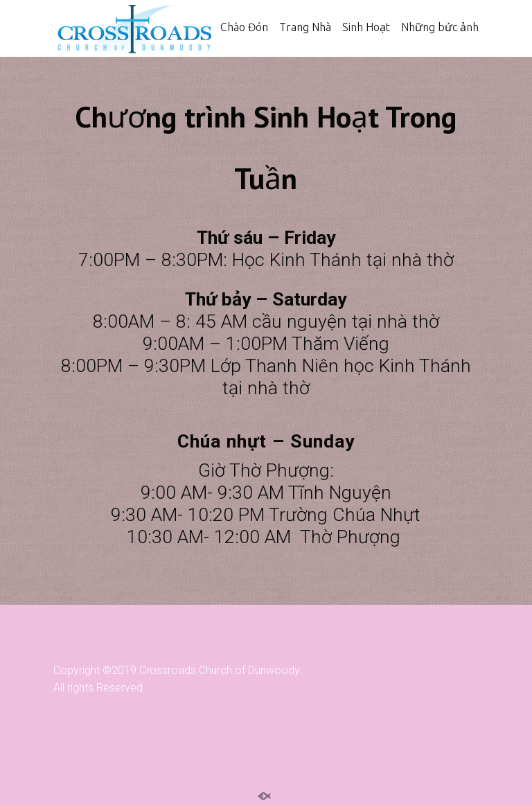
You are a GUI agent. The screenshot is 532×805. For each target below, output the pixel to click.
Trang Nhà (305, 27)
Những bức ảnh (440, 27)
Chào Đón (244, 27)
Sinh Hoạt (366, 27)
